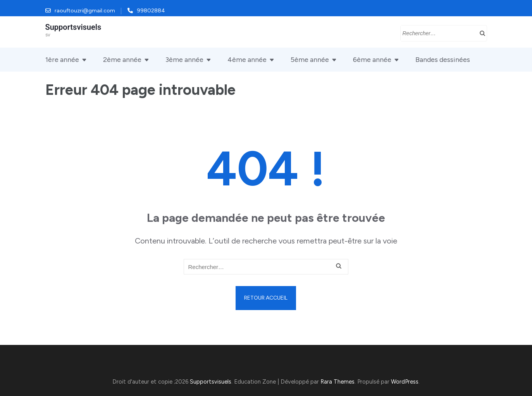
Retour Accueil (266, 298)
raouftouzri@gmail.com (85, 11)
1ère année (62, 60)
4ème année (247, 60)
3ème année (184, 60)
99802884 (151, 11)
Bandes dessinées (443, 60)
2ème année (122, 60)
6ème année (372, 60)
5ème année (310, 60)
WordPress (405, 382)
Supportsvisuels (73, 27)
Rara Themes (337, 382)
